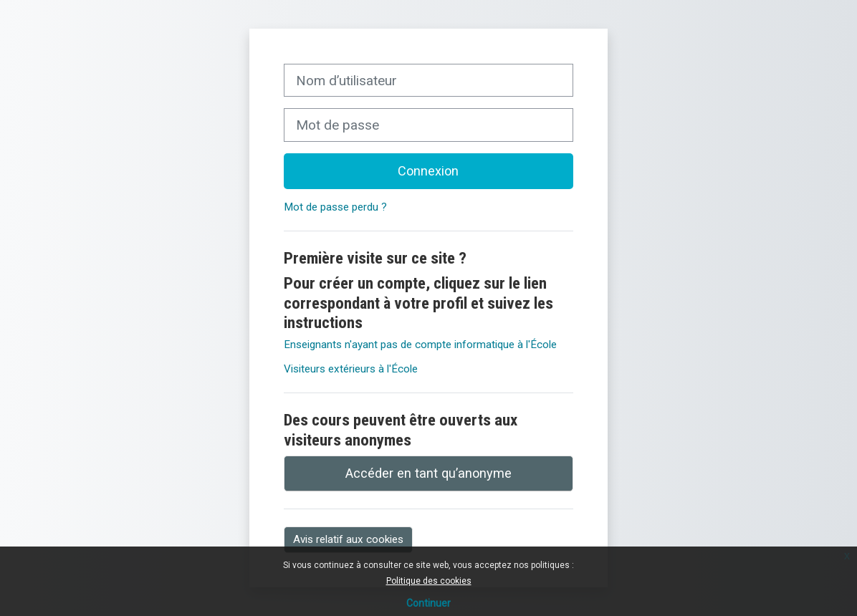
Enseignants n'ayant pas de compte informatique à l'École (420, 345)
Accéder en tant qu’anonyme (428, 473)
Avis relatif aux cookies (348, 539)
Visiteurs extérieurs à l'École (351, 369)
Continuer (428, 603)
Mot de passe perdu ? (335, 207)
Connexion (428, 171)
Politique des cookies (429, 581)
